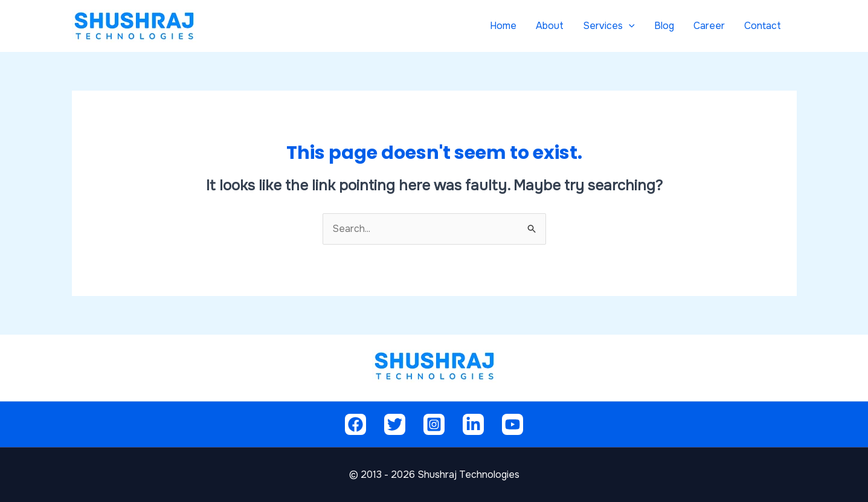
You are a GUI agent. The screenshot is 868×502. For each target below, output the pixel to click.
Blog (664, 26)
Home (503, 26)
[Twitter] (395, 424)
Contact (763, 26)
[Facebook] (355, 424)
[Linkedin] (473, 424)
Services (609, 26)
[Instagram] (434, 424)
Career (709, 26)
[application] (629, 26)
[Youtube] (513, 424)
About (550, 26)
